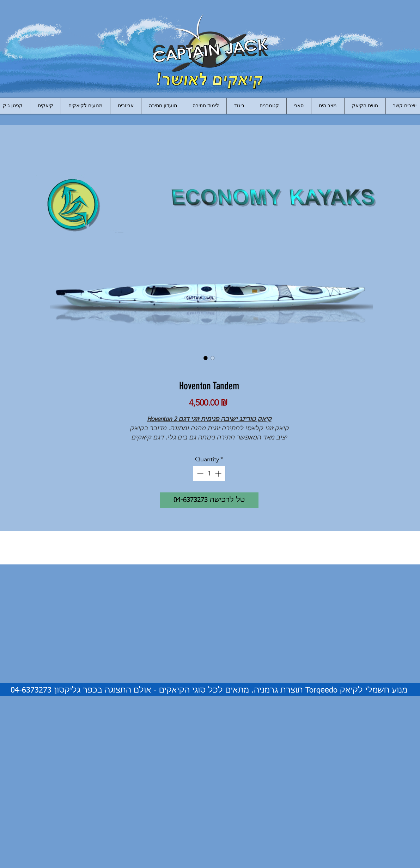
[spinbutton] (209, 474)
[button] (126, 106)
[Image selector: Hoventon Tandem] (206, 358)
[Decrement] (199, 474)
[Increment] (219, 474)
